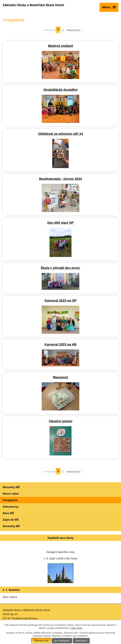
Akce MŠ (8, 513)
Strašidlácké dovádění (61, 90)
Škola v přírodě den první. (61, 268)
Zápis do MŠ (11, 520)
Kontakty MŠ (11, 526)
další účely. (77, 628)
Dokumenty (11, 507)
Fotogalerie (10, 500)
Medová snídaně (61, 46)
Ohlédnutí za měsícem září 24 (61, 134)
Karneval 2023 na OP (61, 301)
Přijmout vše (41, 641)
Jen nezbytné (62, 641)
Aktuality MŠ (11, 487)
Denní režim (11, 494)
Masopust (60, 377)
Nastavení (81, 641)
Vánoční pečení (61, 421)
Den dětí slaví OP (61, 223)
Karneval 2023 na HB (61, 344)
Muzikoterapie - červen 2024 (61, 179)
